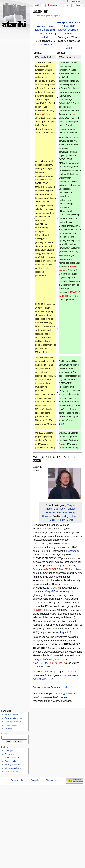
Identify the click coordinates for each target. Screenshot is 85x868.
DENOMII (38, 610)
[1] (63, 687)
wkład (44, 37)
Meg (66, 516)
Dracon (62, 30)
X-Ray (61, 520)
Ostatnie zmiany (13, 722)
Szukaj (4, 734)
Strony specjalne (13, 765)
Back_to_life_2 (57, 663)
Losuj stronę (11, 725)
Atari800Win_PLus (43, 679)
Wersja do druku (13, 768)
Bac (56, 509)
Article (38, 5)
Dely (63, 509)
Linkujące (9, 751)
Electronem (72, 551)
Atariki (56, 697)
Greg (72, 513)
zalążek (58, 694)
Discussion (53, 5)
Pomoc (8, 729)
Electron (50, 513)
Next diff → (69, 48)
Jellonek (39, 34)
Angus (48, 509)
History (78, 5)
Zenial (70, 520)
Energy (37, 659)
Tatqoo (52, 520)
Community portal (13, 718)
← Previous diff (45, 45)
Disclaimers (51, 780)
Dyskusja (49, 34)
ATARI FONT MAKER (56, 569)
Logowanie (75, 1)
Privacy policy (18, 780)
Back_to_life (40, 663)
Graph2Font (52, 591)
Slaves (74, 516)
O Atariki (35, 780)
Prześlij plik (10, 761)
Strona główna (12, 715)
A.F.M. (53, 588)
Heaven (46, 516)
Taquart (72, 505)
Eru (59, 513)
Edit (68, 5)
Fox (65, 513)
